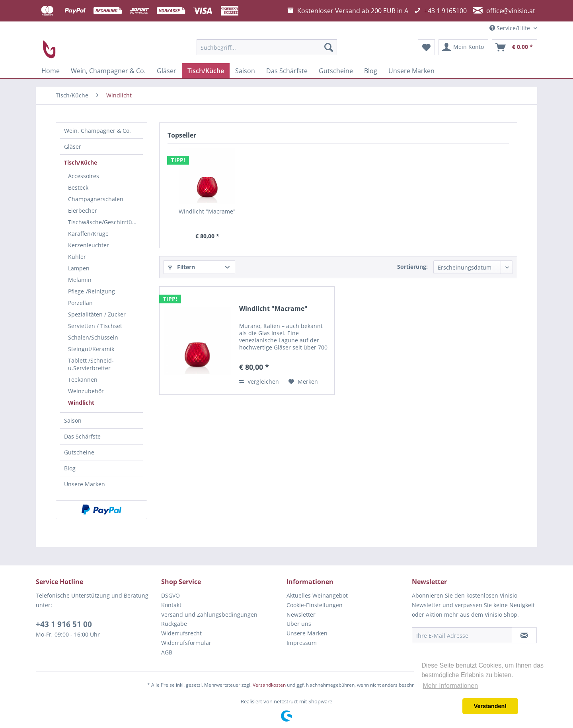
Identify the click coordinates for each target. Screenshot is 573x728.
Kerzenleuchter (89, 245)
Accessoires (84, 176)
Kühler (77, 257)
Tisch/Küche (81, 162)
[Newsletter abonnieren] (524, 635)
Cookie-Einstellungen (315, 605)
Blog (70, 468)
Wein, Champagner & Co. (97, 131)
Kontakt (171, 605)
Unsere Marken (85, 484)
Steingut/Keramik (91, 349)
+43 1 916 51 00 (64, 624)
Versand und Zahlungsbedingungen (209, 614)
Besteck (78, 187)
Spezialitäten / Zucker (97, 314)
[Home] (51, 71)
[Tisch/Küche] (206, 71)
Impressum (302, 643)
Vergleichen (259, 381)
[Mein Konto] (463, 47)
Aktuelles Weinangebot (317, 595)
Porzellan (80, 303)
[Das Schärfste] (287, 71)
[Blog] (371, 71)
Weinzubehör (86, 391)
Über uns (299, 624)
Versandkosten (269, 685)
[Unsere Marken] (411, 71)
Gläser (73, 147)
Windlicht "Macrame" (207, 211)
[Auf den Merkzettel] (303, 382)
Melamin (80, 280)
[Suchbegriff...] (267, 47)
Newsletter (301, 614)
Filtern (181, 267)
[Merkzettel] (426, 47)
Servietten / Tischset (95, 326)
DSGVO (171, 595)
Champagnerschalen (96, 199)
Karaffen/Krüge (88, 234)
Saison (73, 420)
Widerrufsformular (186, 643)
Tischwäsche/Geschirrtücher (105, 222)
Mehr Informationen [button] (450, 686)
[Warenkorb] (515, 47)
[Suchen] (329, 47)
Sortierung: (412, 267)
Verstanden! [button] (490, 706)
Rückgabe (174, 624)
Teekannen (83, 380)
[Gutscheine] (336, 71)
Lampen (79, 268)
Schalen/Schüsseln (93, 337)
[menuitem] (267, 47)
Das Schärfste (82, 436)
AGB (167, 652)
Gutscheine (79, 452)
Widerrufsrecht (181, 633)
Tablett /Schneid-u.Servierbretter (91, 364)
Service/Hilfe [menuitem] (511, 28)
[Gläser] (167, 71)
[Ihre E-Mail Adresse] (462, 635)
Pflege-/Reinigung (92, 291)
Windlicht (81, 403)
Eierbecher (83, 211)
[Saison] (245, 71)
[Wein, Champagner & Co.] (108, 71)
